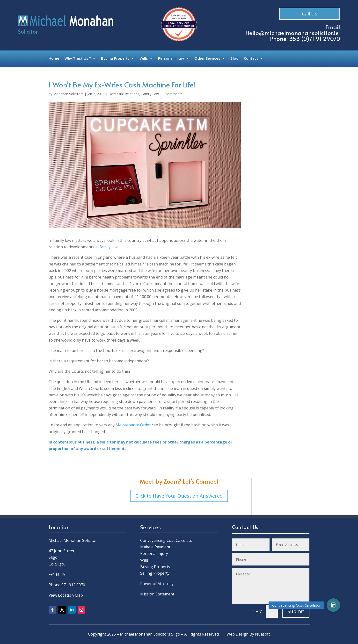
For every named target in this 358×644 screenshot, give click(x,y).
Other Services (207, 59)
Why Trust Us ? (78, 59)
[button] (333, 605)
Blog (234, 59)
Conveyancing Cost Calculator (167, 540)
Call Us (310, 14)
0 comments (173, 94)
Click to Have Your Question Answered (179, 496)
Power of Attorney (157, 584)
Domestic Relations (124, 94)
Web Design (237, 634)
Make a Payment (155, 547)
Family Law (150, 94)
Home (54, 59)
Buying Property (115, 59)
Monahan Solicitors (68, 94)
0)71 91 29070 (322, 39)
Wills (144, 59)
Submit (296, 611)
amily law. (110, 247)
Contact (251, 59)
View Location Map (66, 595)
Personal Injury (171, 59)
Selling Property (155, 573)
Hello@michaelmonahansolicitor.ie (292, 33)
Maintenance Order (133, 425)
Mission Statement (158, 594)
